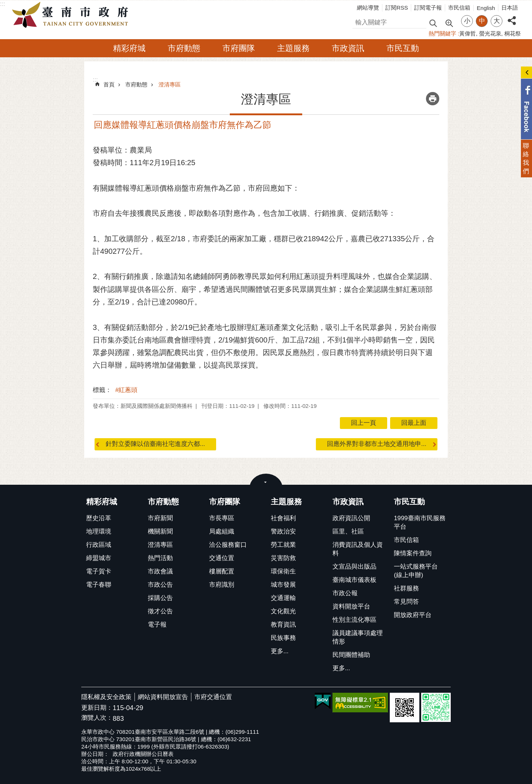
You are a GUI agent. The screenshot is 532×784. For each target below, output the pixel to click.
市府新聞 (160, 518)
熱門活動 (160, 558)
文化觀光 (283, 611)
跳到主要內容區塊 (4, 4)
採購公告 (160, 598)
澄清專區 (170, 84)
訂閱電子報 (428, 8)
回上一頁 (364, 423)
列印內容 (433, 99)
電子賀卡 (99, 571)
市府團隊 (239, 48)
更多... (280, 651)
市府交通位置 (213, 697)
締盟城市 (99, 558)
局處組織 (222, 531)
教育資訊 (283, 625)
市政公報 (345, 593)
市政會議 (160, 571)
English (486, 8)
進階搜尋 (449, 23)
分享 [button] (512, 16)
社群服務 (406, 588)
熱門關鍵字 (442, 33)
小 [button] (467, 21)
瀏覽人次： (97, 718)
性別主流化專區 (354, 620)
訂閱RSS (397, 8)
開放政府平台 (413, 615)
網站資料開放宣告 (163, 697)
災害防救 (283, 558)
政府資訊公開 (351, 518)
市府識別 (222, 585)
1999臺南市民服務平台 (420, 522)
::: (3, 4)
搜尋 (359, 21)
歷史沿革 (99, 518)
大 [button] (497, 21)
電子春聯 (99, 585)
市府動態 (184, 48)
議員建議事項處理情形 (358, 637)
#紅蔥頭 (126, 390)
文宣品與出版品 (354, 567)
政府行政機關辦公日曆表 (143, 754)
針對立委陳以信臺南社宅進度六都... (155, 444)
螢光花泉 (490, 33)
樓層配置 (222, 571)
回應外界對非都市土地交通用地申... (377, 444)
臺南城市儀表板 (354, 580)
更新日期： (97, 708)
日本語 (510, 8)
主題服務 (293, 48)
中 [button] (482, 21)
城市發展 (283, 585)
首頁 (109, 84)
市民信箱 (459, 8)
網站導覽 (368, 8)
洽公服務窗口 (228, 545)
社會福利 (283, 518)
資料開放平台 (351, 606)
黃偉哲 (468, 33)
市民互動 (403, 48)
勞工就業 (283, 545)
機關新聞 (160, 531)
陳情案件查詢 (413, 553)
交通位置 (222, 558)
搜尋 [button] (433, 23)
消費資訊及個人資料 (358, 549)
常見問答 (406, 602)
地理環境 (99, 531)
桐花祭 (513, 33)
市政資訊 (348, 48)
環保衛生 (283, 571)
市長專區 (222, 518)
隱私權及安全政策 (106, 697)
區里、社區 (348, 531)
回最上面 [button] (414, 423)
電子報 (157, 625)
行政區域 (99, 545)
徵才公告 (160, 611)
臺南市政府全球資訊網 (72, 15)
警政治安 (283, 531)
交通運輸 (283, 598)
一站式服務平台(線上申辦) (416, 571)
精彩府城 (129, 48)
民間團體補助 (351, 655)
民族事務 (283, 638)
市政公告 (160, 585)
